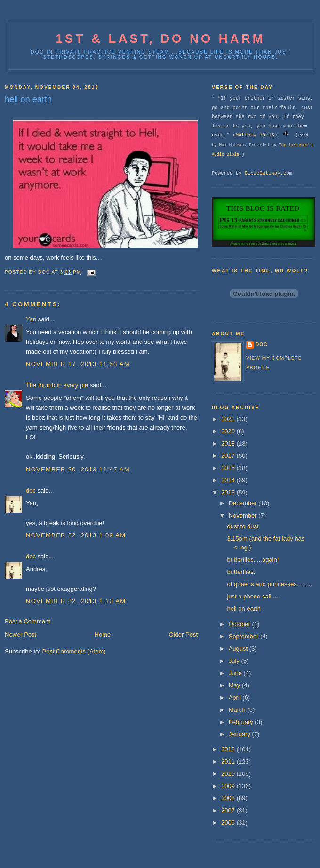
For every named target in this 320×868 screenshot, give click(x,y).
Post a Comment (28, 621)
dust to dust (243, 526)
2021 (229, 419)
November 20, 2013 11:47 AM (78, 469)
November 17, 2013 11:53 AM (78, 364)
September (244, 636)
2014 (229, 480)
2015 (229, 468)
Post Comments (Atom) (74, 651)
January (240, 734)
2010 (229, 774)
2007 (229, 810)
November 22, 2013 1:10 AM (76, 601)
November (244, 515)
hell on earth (244, 609)
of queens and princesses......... (269, 584)
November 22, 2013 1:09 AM (76, 535)
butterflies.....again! (253, 560)
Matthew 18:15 (255, 135)
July (235, 661)
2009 (229, 786)
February (242, 722)
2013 (229, 492)
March (238, 710)
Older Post (183, 634)
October (240, 624)
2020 (229, 431)
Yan (31, 319)
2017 (229, 456)
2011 (229, 761)
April (236, 697)
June (236, 673)
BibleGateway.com (268, 173)
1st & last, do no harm (160, 39)
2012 (229, 749)
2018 (229, 443)
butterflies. (241, 572)
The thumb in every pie (57, 385)
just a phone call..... (253, 596)
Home (103, 634)
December (244, 503)
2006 (229, 823)
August (239, 649)
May (235, 685)
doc (31, 490)
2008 (229, 798)
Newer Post (20, 634)
